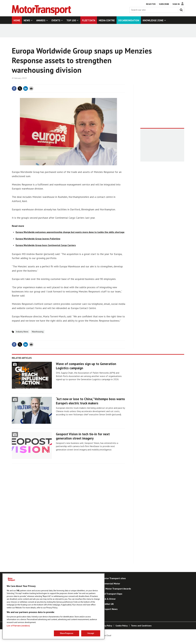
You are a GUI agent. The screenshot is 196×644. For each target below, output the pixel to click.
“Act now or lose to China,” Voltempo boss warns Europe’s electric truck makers (90, 401)
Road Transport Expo (111, 594)
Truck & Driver (108, 599)
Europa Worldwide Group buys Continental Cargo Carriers (46, 245)
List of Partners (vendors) (18, 626)
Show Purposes (67, 633)
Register (151, 4)
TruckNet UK (107, 604)
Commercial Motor (110, 584)
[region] (53, 606)
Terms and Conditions (141, 626)
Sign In (176, 4)
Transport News (109, 609)
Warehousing (38, 332)
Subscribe (164, 4)
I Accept (91, 633)
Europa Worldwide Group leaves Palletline (38, 239)
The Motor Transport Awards (116, 589)
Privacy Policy (106, 626)
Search (182, 9)
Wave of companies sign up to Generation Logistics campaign (86, 366)
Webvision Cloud (105, 635)
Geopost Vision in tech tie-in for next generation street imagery (83, 436)
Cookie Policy (122, 626)
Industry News (22, 332)
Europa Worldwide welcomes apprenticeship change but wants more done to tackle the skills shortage (70, 232)
